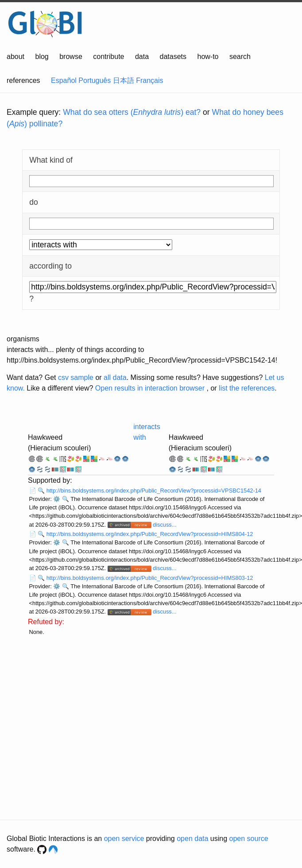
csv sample (76, 377)
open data (192, 839)
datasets (173, 57)
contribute (108, 57)
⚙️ (57, 499)
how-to (208, 57)
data (142, 57)
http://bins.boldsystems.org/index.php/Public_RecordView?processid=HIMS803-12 (150, 578)
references (23, 80)
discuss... (165, 525)
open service (124, 839)
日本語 (124, 80)
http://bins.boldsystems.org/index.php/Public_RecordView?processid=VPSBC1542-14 (154, 491)
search (240, 57)
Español (64, 80)
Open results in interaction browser (150, 388)
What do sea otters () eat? (132, 112)
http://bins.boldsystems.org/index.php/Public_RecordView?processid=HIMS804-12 (150, 534)
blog (42, 57)
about (15, 57)
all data (115, 377)
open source (249, 839)
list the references (247, 388)
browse (71, 57)
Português (95, 80)
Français (149, 80)
